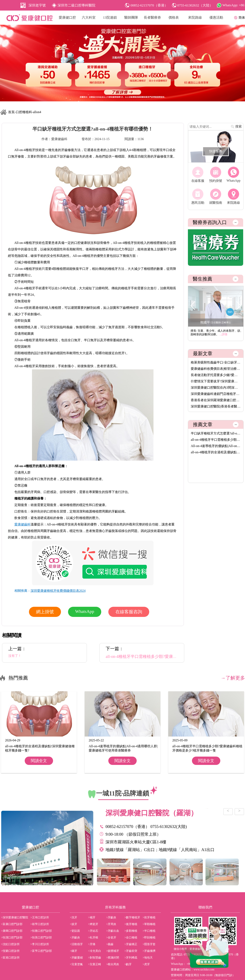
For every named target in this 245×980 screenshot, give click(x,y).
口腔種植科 (24, 112)
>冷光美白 (95, 951)
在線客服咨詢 (129, 612)
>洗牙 (73, 917)
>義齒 (110, 944)
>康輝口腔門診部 (12, 931)
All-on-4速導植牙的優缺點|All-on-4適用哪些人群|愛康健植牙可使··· (216, 446)
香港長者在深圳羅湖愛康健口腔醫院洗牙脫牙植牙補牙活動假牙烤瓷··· (216, 400)
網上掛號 (45, 612)
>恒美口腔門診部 (41, 938)
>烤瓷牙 (93, 924)
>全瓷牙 (111, 938)
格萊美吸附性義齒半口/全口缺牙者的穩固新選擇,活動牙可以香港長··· (216, 362)
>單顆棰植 (149, 924)
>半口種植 (149, 931)
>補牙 (92, 917)
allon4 (37, 112)
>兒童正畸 (95, 964)
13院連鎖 (110, 18)
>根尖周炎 (113, 964)
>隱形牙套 (149, 944)
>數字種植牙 (132, 917)
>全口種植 (131, 938)
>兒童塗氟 (76, 964)
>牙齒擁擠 (149, 951)
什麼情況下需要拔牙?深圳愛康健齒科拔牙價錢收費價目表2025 (216, 381)
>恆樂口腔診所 (10, 951)
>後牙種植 (131, 924)
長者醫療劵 (152, 18)
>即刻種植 (149, 938)
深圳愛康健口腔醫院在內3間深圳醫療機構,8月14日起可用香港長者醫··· (216, 388)
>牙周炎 (111, 924)
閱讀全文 (39, 761)
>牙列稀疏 (131, 958)
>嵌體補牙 (113, 951)
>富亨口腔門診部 (41, 951)
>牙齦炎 (111, 917)
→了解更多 (233, 678)
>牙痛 (92, 944)
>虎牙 (146, 964)
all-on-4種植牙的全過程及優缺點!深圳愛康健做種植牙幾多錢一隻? (216, 452)
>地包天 (148, 958)
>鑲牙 (73, 951)
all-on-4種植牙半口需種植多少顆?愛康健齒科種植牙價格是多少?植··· (216, 440)
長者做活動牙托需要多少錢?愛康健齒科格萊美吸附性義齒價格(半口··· (216, 375)
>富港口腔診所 (10, 958)
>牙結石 (93, 931)
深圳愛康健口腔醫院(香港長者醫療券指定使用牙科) (216, 406)
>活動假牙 (76, 944)
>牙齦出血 (113, 931)
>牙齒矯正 (131, 944)
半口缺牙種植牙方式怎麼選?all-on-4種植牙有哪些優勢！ (216, 433)
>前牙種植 (149, 917)
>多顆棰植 (131, 931)
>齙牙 (128, 964)
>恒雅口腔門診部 (41, 931)
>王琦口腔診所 (40, 917)
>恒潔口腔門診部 (12, 938)
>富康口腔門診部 (12, 924)
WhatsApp (85, 611)
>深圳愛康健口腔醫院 (15, 917)
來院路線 (195, 18)
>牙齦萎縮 (76, 958)
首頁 (11, 112)
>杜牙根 (93, 938)
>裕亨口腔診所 (40, 924)
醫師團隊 (131, 18)
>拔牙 (73, 924)
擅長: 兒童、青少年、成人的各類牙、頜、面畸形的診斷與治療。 (217, 333)
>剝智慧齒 (95, 958)
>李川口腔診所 (40, 944)
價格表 (174, 18)
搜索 (239, 126)
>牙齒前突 (131, 951)
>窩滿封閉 (113, 958)
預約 (230, 312)
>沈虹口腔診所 (10, 944)
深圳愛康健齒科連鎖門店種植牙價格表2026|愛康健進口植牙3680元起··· (216, 394)
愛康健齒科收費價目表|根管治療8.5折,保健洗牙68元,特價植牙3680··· (216, 369)
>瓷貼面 (75, 931)
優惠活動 (216, 18)
